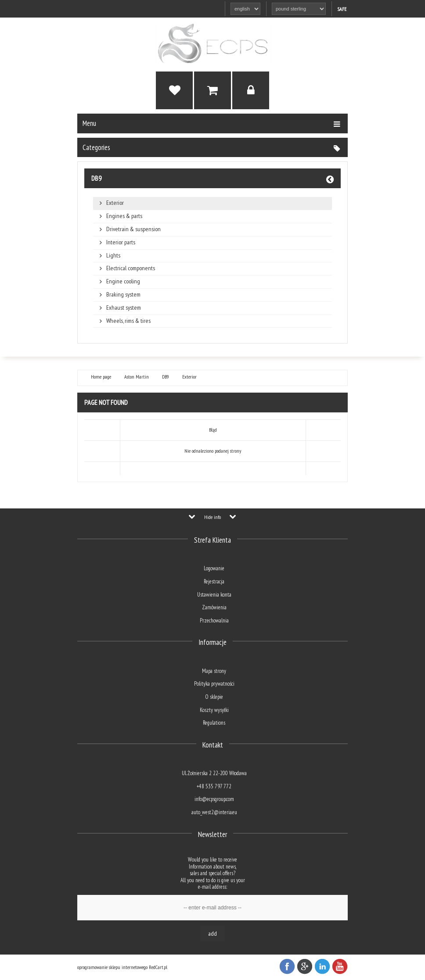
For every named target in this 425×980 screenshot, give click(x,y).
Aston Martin (137, 377)
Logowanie (214, 568)
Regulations (214, 723)
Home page (101, 377)
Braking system (123, 295)
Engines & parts (124, 216)
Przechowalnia (214, 621)
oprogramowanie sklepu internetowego (112, 967)
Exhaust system (124, 308)
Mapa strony (214, 671)
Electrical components (131, 268)
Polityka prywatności (214, 684)
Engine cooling (123, 281)
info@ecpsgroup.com (214, 799)
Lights (113, 256)
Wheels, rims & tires (128, 321)
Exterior (115, 203)
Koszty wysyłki (214, 710)
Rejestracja (214, 581)
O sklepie (214, 697)
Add (212, 934)
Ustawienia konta (214, 595)
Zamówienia (214, 607)
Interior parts (121, 242)
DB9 (96, 178)
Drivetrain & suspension (133, 229)
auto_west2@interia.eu (214, 812)
